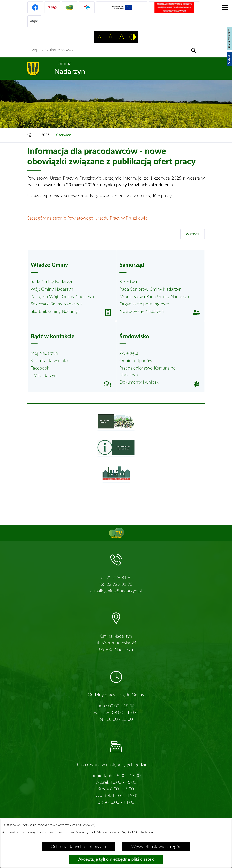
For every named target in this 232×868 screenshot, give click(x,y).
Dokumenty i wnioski (139, 382)
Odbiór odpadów (136, 361)
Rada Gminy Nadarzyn (52, 282)
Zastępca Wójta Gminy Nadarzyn (62, 297)
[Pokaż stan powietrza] (229, 38)
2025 (45, 135)
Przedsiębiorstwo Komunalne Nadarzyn (148, 372)
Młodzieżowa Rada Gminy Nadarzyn (154, 297)
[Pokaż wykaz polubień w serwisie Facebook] (229, 59)
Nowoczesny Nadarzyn (142, 311)
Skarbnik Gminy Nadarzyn (55, 311)
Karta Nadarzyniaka (49, 361)
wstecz (193, 234)
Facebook (40, 368)
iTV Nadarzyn (44, 376)
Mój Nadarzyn (44, 353)
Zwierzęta (129, 353)
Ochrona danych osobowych (78, 847)
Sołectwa (128, 282)
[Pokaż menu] (225, 7)
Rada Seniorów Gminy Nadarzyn (150, 289)
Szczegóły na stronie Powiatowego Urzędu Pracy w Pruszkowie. (88, 218)
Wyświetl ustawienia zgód (156, 847)
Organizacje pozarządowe (144, 304)
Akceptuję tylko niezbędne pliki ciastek (116, 859)
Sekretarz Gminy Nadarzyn (56, 304)
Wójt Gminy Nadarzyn (52, 289)
